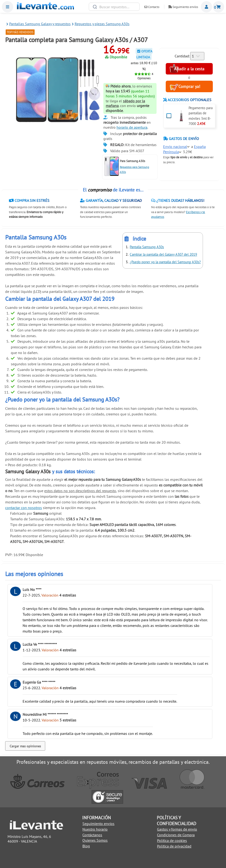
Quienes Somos (95, 840)
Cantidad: (182, 56)
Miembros (206, 7)
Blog (86, 846)
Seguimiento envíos (183, 7)
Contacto (152, 7)
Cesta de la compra (218, 7)
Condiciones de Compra (176, 835)
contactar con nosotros (24, 508)
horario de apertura (132, 127)
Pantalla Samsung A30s (147, 247)
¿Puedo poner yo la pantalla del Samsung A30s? (165, 262)
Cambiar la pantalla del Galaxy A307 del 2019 (163, 254)
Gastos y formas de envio (177, 829)
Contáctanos (92, 835)
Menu (8, 7)
